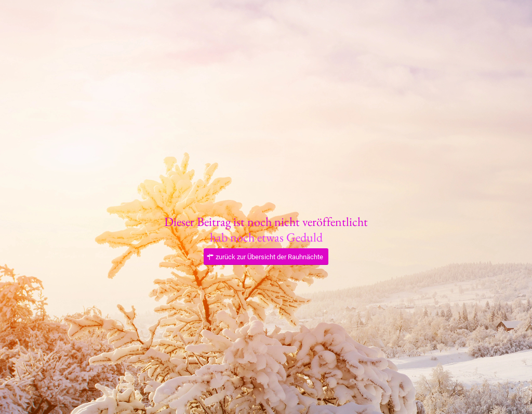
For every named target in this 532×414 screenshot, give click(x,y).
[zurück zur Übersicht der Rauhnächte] (266, 257)
